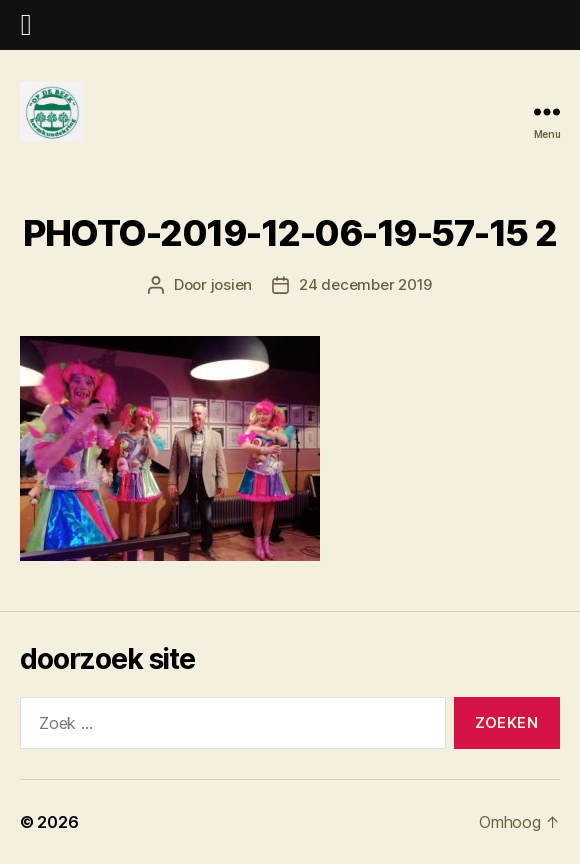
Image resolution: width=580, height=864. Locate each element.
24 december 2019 (365, 284)
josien (231, 284)
